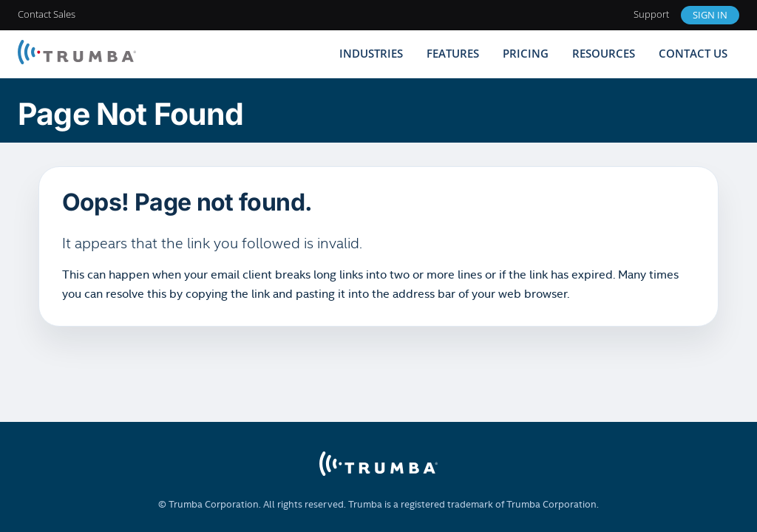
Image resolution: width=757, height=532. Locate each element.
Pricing (526, 53)
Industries (371, 53)
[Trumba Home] (77, 54)
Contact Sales (47, 14)
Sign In (710, 15)
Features (453, 53)
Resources (604, 53)
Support (651, 14)
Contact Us (693, 53)
